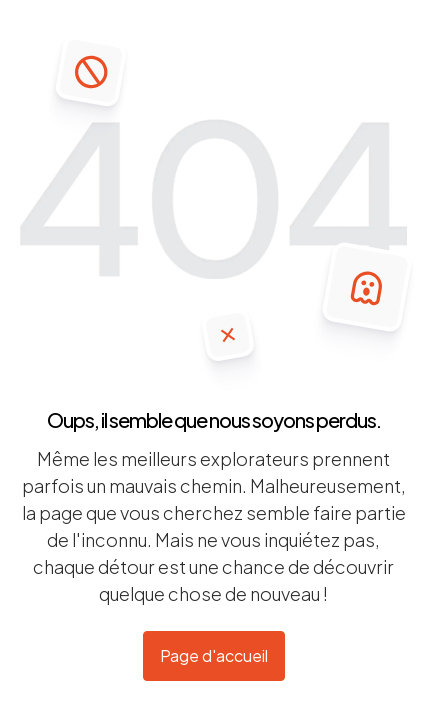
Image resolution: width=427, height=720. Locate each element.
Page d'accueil (214, 655)
